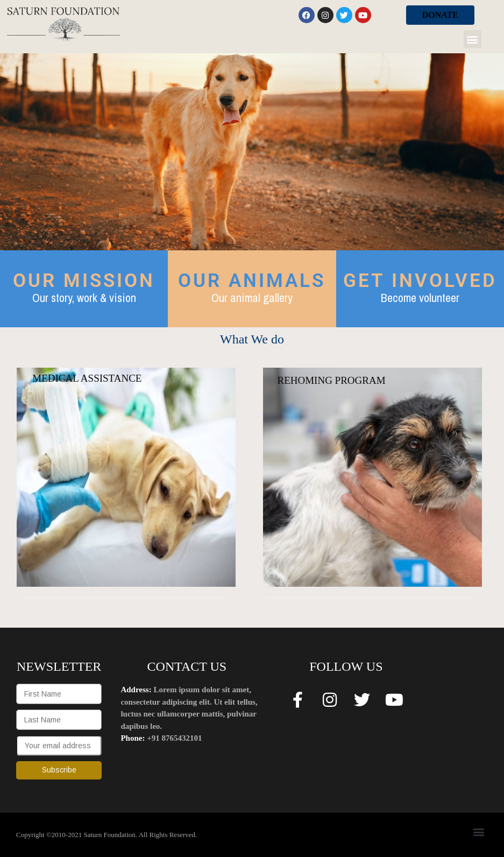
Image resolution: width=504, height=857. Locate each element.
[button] (473, 39)
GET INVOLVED (420, 281)
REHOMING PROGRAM (331, 380)
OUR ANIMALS (252, 281)
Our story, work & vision (84, 298)
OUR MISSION (84, 281)
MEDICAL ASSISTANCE (87, 378)
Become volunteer (420, 298)
